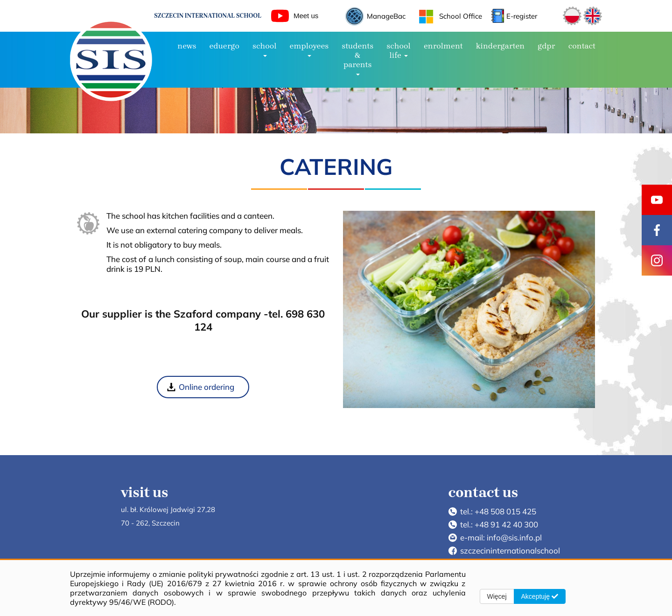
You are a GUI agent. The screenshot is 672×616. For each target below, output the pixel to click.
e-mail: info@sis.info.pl (501, 537)
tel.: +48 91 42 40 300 (499, 524)
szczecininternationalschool (510, 550)
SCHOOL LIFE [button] (399, 50)
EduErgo (224, 46)
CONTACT (582, 46)
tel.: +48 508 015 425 (498, 511)
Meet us (295, 16)
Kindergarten (500, 46)
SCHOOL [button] (265, 49)
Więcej (497, 596)
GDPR (546, 46)
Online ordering (206, 387)
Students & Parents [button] (357, 58)
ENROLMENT (443, 46)
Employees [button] (309, 49)
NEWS (187, 46)
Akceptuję (540, 596)
